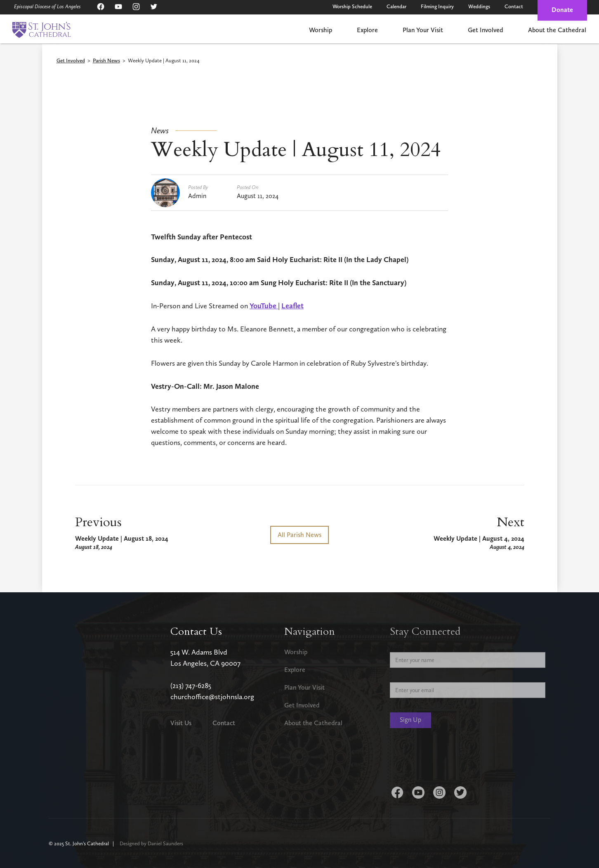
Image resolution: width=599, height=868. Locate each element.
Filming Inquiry (437, 6)
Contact (514, 6)
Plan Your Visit (423, 30)
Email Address (408, 676)
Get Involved (486, 30)
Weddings (479, 6)
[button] (321, 31)
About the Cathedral (557, 30)
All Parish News (299, 535)
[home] (41, 30)
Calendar (396, 6)
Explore (367, 30)
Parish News (106, 61)
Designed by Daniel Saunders (151, 843)
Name (398, 646)
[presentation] (453, 759)
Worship (321, 30)
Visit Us (181, 723)
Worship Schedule (352, 6)
